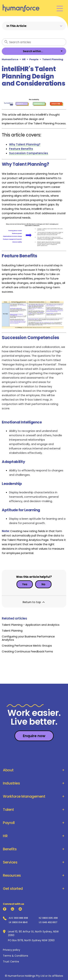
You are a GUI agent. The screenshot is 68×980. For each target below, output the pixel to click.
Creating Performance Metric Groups (27, 646)
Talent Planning (53, 59)
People (34, 59)
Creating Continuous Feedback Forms (27, 651)
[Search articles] (34, 42)
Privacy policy (12, 950)
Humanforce (10, 59)
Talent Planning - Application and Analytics (31, 625)
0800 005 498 (50, 918)
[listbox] (34, 51)
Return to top (34, 602)
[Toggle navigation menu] (60, 8)
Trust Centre (11, 962)
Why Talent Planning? (25, 144)
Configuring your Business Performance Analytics (28, 638)
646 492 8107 (50, 922)
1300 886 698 (21, 918)
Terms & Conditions (16, 956)
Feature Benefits (21, 149)
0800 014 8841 (20, 922)
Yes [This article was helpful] (25, 584)
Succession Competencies (29, 153)
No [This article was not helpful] (43, 584)
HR (24, 59)
